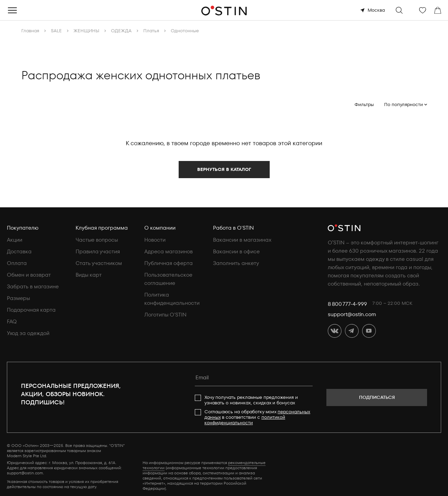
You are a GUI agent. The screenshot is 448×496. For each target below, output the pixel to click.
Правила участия (98, 252)
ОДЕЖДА (121, 31)
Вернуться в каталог (224, 169)
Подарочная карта (31, 310)
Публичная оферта (169, 263)
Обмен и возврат (29, 275)
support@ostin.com (352, 314)
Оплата (17, 263)
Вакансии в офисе (236, 252)
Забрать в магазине (33, 287)
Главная (30, 31)
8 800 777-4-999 (347, 304)
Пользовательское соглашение (168, 279)
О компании (160, 228)
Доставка (19, 252)
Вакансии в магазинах (242, 240)
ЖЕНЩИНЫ (86, 31)
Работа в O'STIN (233, 228)
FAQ (12, 322)
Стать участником (99, 263)
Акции (15, 240)
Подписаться (377, 397)
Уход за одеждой (28, 333)
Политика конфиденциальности (172, 299)
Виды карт (89, 275)
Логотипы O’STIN (165, 315)
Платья (151, 31)
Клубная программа (102, 228)
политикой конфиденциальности (245, 420)
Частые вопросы (97, 240)
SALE (56, 31)
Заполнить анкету (236, 263)
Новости (155, 240)
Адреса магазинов (169, 252)
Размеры (18, 298)
